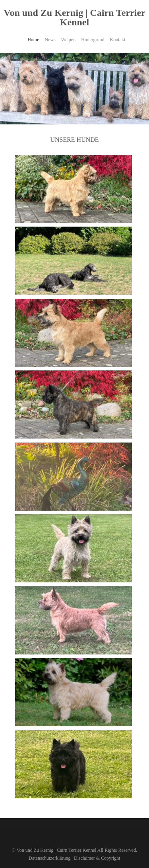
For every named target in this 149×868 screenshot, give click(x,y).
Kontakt (118, 40)
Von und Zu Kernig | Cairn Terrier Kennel (74, 17)
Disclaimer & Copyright (97, 858)
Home (33, 40)
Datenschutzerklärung (49, 858)
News (50, 40)
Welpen (68, 40)
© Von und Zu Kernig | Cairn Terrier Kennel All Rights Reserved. (74, 850)
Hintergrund (93, 40)
